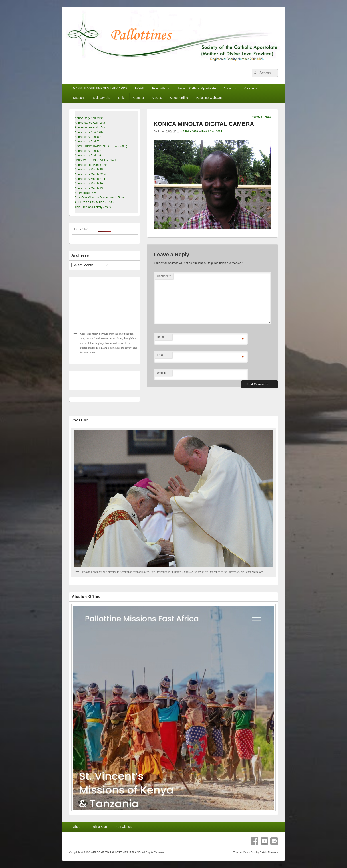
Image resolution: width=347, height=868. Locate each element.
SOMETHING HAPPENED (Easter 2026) (101, 146)
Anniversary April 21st (89, 118)
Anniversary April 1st (88, 155)
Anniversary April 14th (89, 132)
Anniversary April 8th (88, 137)
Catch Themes (269, 852)
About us (230, 88)
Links (122, 98)
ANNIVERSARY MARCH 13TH (95, 202)
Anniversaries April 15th (90, 127)
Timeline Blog (98, 827)
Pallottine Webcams (210, 98)
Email (161, 355)
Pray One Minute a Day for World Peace (100, 197)
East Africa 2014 (212, 132)
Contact (139, 98)
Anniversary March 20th (90, 183)
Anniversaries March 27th (91, 165)
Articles (157, 98)
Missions (79, 98)
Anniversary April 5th (88, 151)
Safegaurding (179, 98)
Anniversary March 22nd (90, 174)
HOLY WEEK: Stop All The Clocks (96, 160)
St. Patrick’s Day (85, 193)
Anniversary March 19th (90, 188)
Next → (269, 117)
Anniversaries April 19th (90, 123)
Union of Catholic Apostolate (196, 88)
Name (161, 337)
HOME (140, 88)
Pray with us (161, 88)
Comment (164, 276)
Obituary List (102, 98)
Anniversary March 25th (90, 169)
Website (162, 373)
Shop (77, 827)
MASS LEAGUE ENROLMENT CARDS (100, 88)
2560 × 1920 (190, 132)
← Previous (255, 117)
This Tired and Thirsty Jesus (93, 207)
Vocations (250, 88)
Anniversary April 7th (88, 141)
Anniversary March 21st (90, 179)
